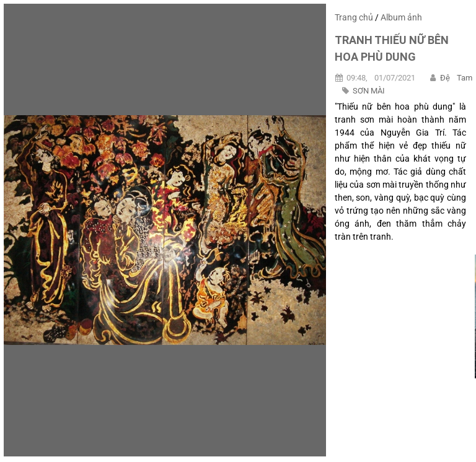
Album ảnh (401, 17)
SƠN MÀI (369, 91)
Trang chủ (354, 17)
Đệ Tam (456, 78)
